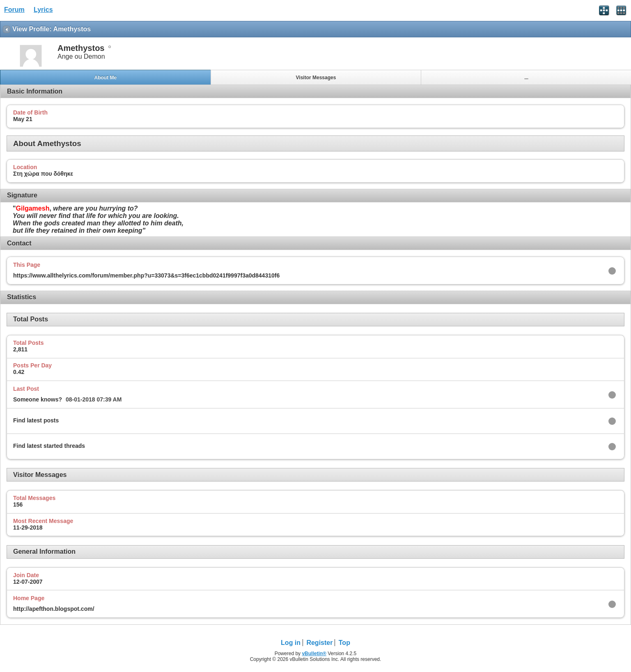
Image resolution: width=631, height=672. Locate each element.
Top (344, 643)
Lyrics (43, 10)
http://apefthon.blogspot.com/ (54, 609)
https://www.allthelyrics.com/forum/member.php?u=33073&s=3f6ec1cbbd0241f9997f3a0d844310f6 (146, 275)
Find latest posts (36, 420)
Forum (14, 10)
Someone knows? (38, 399)
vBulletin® (314, 654)
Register (319, 643)
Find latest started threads (49, 446)
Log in (291, 643)
